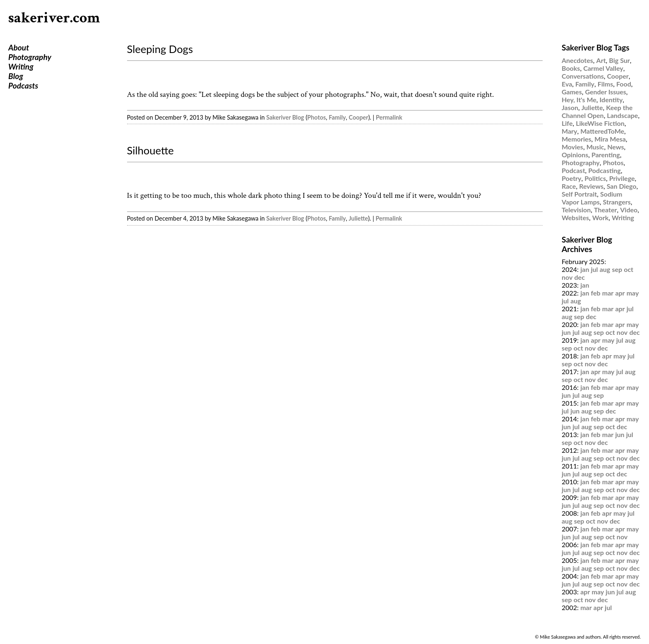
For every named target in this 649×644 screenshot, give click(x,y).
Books (571, 68)
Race (569, 186)
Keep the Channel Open (597, 111)
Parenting (606, 155)
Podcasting (604, 170)
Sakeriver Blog (285, 117)
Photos (316, 117)
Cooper (359, 117)
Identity (611, 100)
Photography (30, 57)
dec (580, 277)
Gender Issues (605, 92)
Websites (575, 217)
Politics (595, 178)
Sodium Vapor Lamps (592, 198)
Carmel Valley (603, 68)
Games (572, 92)
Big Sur (619, 60)
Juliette (359, 218)
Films (606, 84)
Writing (21, 66)
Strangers (617, 202)
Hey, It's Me (579, 100)
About (19, 47)
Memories (577, 139)
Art (601, 60)
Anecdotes (577, 60)
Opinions (575, 155)
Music (595, 147)
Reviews (591, 186)
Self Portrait (579, 194)
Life (567, 123)
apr (620, 293)
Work (601, 217)
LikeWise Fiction (600, 123)
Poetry (572, 178)
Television (576, 210)
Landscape (622, 115)
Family (337, 117)
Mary (569, 131)
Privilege (622, 178)
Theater (605, 210)
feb (596, 293)
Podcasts (23, 85)
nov (567, 277)
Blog (16, 76)
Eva (567, 84)
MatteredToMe (602, 131)
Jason (570, 107)
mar (608, 293)
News (615, 147)
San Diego (622, 186)
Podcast (573, 170)
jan (585, 269)
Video (629, 210)
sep (617, 269)
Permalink (389, 117)
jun (566, 332)
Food (624, 84)
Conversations (583, 76)
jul (595, 269)
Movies (572, 147)
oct (629, 269)
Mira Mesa (610, 139)
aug (605, 269)
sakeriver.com (54, 18)
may (633, 293)
